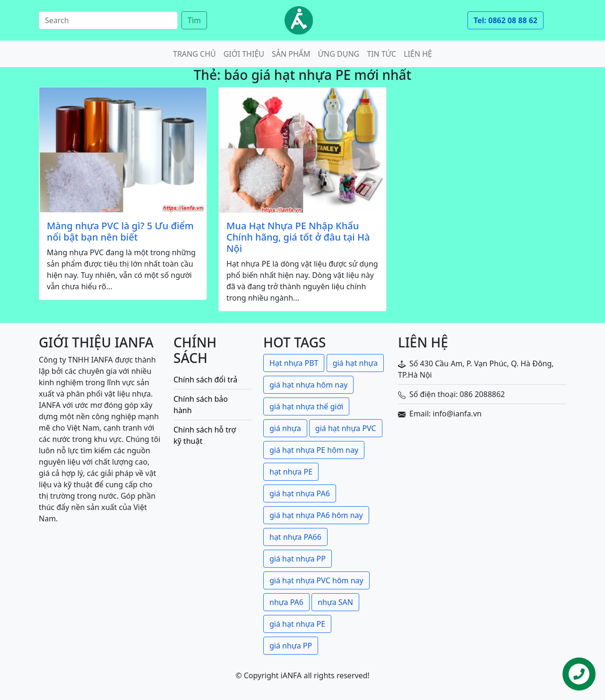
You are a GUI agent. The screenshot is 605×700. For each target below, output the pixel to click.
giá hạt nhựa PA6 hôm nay (316, 515)
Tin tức (381, 54)
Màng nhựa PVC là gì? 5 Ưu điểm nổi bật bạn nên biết (120, 232)
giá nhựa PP (291, 646)
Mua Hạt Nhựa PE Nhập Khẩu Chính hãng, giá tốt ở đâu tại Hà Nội (298, 237)
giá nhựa (285, 428)
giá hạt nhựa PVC (346, 428)
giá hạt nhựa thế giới (306, 406)
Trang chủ (194, 54)
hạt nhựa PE (291, 472)
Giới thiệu (244, 54)
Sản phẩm (291, 54)
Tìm (194, 20)
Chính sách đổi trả (205, 380)
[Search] (108, 20)
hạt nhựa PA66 (295, 537)
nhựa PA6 (286, 602)
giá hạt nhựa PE (297, 624)
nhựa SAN (335, 602)
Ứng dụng (339, 54)
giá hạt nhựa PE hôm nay (314, 450)
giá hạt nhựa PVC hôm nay (316, 580)
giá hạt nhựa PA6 (300, 493)
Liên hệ (418, 54)
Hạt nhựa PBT (294, 363)
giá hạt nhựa (355, 363)
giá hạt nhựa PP (298, 559)
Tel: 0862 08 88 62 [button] (506, 20)
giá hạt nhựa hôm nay (308, 385)
